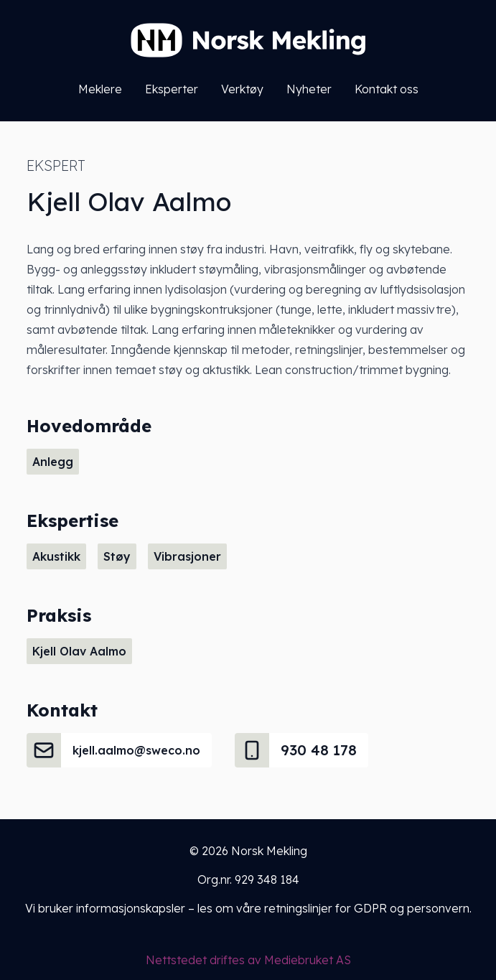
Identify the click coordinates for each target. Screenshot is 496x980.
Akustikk (56, 556)
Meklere (100, 89)
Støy (117, 556)
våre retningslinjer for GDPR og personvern (353, 908)
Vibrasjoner (187, 556)
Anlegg (53, 462)
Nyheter (309, 89)
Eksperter (172, 89)
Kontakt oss (387, 89)
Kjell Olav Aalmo (79, 651)
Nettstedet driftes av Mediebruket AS (248, 960)
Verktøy (242, 89)
